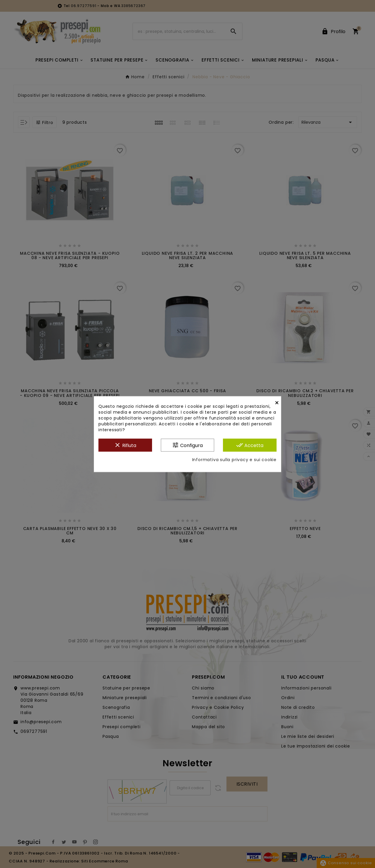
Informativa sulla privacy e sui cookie (234, 460)
